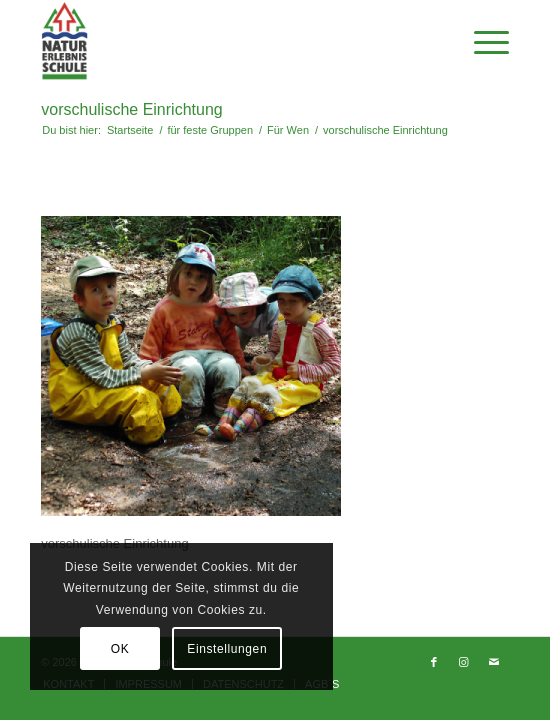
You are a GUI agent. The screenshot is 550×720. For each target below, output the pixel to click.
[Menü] (481, 41)
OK (120, 649)
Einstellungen (227, 649)
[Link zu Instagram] (464, 662)
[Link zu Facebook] (434, 662)
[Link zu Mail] (494, 662)
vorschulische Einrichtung (131, 109)
